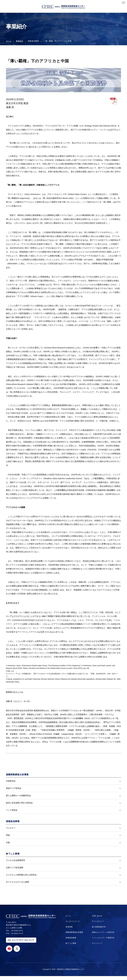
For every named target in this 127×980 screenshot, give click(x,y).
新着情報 (69, 931)
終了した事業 (71, 947)
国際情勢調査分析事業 (74, 936)
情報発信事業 (71, 942)
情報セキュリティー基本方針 (103, 936)
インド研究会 (12, 811)
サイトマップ (97, 947)
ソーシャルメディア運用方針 (103, 942)
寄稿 (8, 837)
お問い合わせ (97, 920)
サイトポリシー (98, 925)
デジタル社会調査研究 (16, 863)
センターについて (72, 925)
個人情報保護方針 (98, 931)
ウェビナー (11, 830)
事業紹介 (20, 41)
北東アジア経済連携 (15, 871)
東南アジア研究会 (14, 789)
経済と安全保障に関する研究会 (19, 804)
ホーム (9, 41)
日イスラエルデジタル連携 (17, 886)
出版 (8, 845)
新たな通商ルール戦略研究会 (18, 796)
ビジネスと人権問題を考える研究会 (21, 878)
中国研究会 (11, 781)
